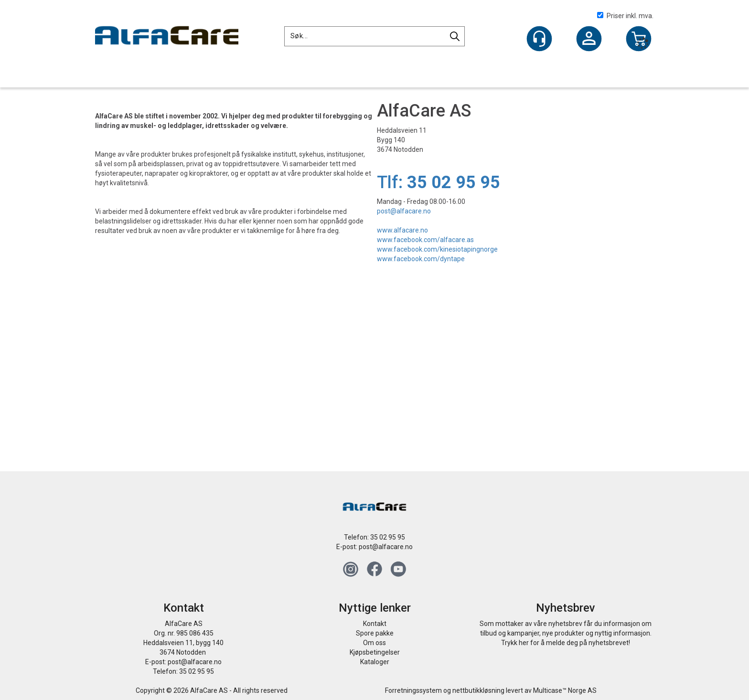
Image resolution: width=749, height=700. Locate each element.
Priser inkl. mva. (625, 16)
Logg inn (589, 40)
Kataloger (375, 662)
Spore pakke (375, 633)
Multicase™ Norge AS (565, 690)
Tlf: (439, 182)
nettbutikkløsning (478, 690)
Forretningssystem (413, 690)
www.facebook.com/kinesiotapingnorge (437, 249)
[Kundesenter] (539, 39)
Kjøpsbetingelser (375, 652)
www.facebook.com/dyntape (421, 259)
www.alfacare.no (402, 230)
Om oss (374, 643)
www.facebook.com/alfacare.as (425, 240)
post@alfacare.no (404, 211)
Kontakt (375, 624)
